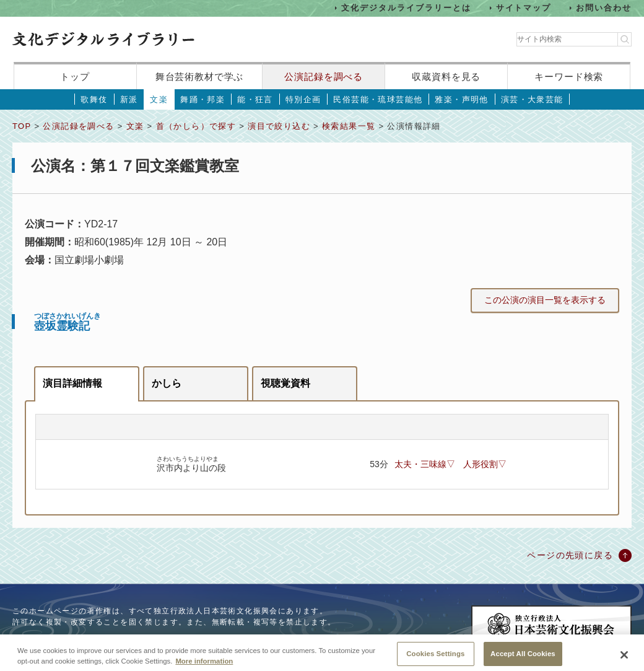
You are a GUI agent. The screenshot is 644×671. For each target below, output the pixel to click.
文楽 (159, 99)
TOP (22, 126)
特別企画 (303, 99)
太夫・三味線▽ (425, 464)
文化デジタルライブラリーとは (406, 8)
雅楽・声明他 (461, 99)
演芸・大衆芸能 (532, 99)
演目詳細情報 (72, 383)
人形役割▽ (485, 464)
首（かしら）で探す (196, 126)
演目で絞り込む (279, 126)
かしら (167, 383)
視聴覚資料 (285, 383)
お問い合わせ (604, 8)
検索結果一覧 (349, 126)
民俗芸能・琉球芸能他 (378, 99)
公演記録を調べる (324, 77)
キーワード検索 (569, 77)
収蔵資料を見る (446, 77)
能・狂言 (255, 99)
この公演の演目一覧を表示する (545, 300)
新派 (129, 99)
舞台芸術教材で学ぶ (200, 77)
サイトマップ (524, 8)
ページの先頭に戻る (570, 555)
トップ (75, 77)
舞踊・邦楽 (202, 99)
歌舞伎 (94, 99)
